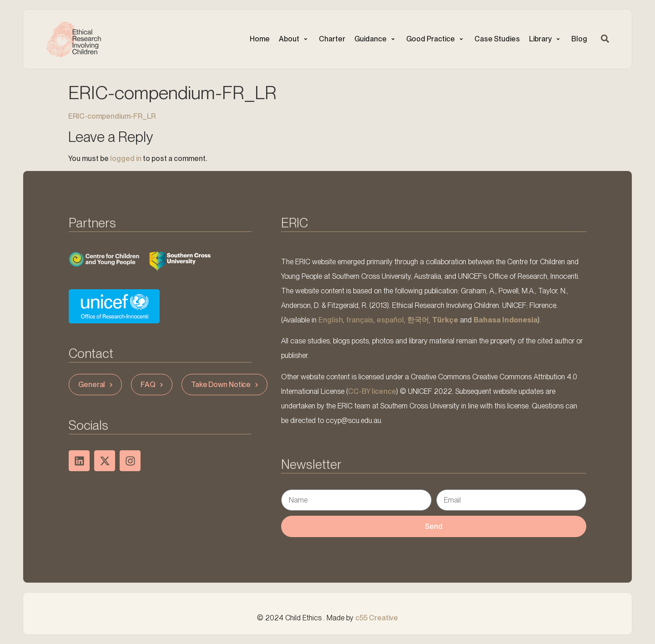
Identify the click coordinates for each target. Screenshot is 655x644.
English (331, 320)
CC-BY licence (372, 391)
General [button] (96, 385)
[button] (294, 39)
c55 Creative (377, 618)
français (360, 320)
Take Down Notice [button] (226, 385)
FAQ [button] (153, 385)
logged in (126, 158)
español (390, 320)
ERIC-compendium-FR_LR (112, 116)
